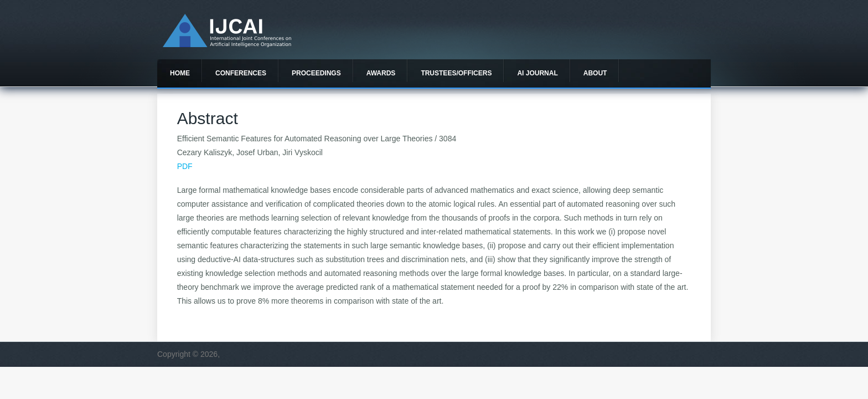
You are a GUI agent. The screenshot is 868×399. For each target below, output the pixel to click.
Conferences (241, 73)
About (595, 73)
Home (180, 73)
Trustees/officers (456, 73)
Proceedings (316, 73)
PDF (185, 166)
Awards (381, 73)
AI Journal (537, 73)
